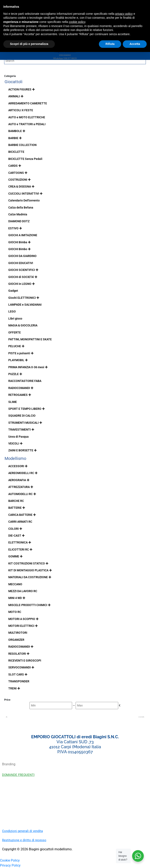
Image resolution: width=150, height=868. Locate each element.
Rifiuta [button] (110, 44)
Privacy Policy (10, 865)
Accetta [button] (135, 44)
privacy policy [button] (124, 14)
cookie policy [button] (77, 22)
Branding (9, 764)
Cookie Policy (10, 860)
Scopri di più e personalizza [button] (29, 44)
